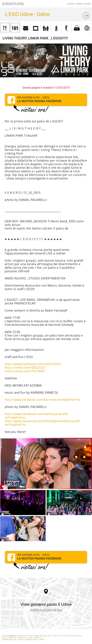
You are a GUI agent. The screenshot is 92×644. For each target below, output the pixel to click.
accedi (87, 4)
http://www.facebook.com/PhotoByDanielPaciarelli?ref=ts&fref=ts (42, 423)
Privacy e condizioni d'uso (27, 639)
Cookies (42, 639)
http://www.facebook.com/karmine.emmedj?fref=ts (42, 400)
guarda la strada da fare (46, 610)
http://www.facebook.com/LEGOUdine (33, 364)
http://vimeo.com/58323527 (25, 367)
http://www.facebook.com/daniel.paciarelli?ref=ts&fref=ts (36, 416)
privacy (71, 4)
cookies (79, 4)
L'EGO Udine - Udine (27, 14)
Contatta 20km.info (9, 639)
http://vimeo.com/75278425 (25, 371)
